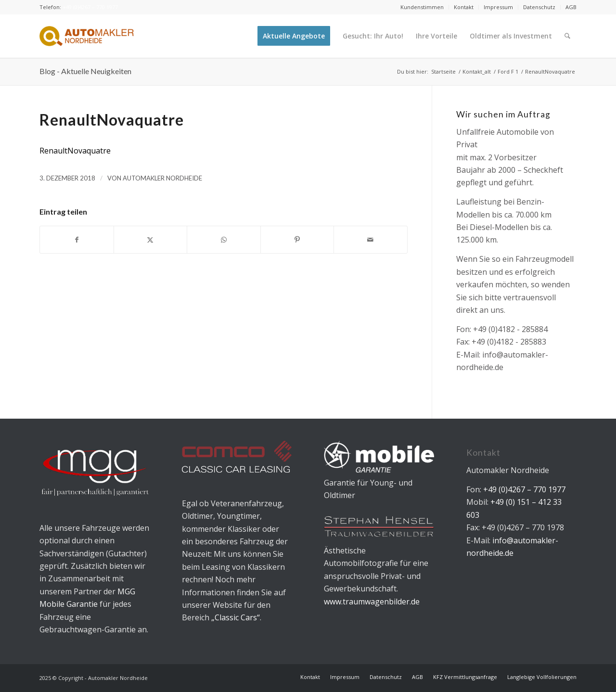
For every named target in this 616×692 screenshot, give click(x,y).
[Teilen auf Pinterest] (297, 240)
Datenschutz (539, 7)
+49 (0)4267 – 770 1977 (90, 7)
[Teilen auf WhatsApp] (224, 240)
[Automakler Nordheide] (87, 36)
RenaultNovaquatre (75, 151)
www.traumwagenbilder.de (372, 602)
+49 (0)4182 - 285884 (510, 329)
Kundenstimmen (422, 7)
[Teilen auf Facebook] (77, 240)
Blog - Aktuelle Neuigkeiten (85, 71)
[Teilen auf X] (151, 240)
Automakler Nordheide (162, 178)
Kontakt (464, 7)
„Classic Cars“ (236, 617)
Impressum (498, 7)
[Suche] (568, 36)
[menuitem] (422, 7)
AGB (571, 7)
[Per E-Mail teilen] (371, 240)
